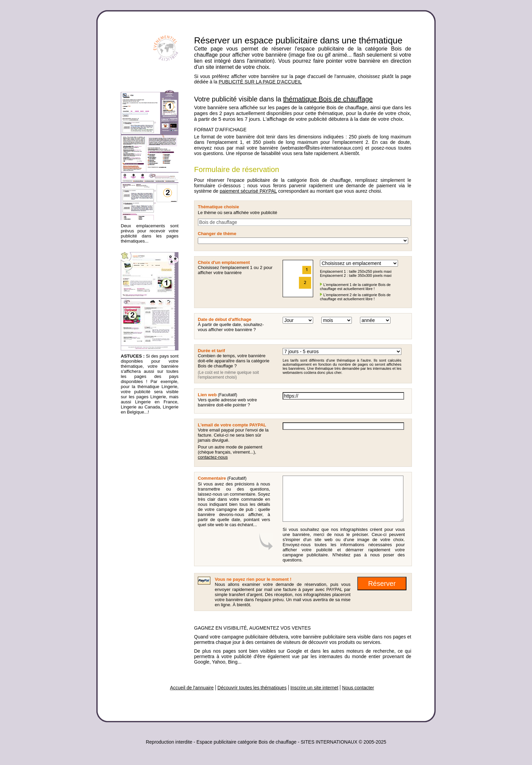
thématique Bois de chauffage (328, 99)
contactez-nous (213, 457)
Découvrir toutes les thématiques (252, 688)
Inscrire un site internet (315, 688)
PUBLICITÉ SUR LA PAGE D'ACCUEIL (260, 82)
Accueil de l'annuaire (192, 688)
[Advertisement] (148, 525)
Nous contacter (358, 688)
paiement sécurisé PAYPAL (248, 191)
